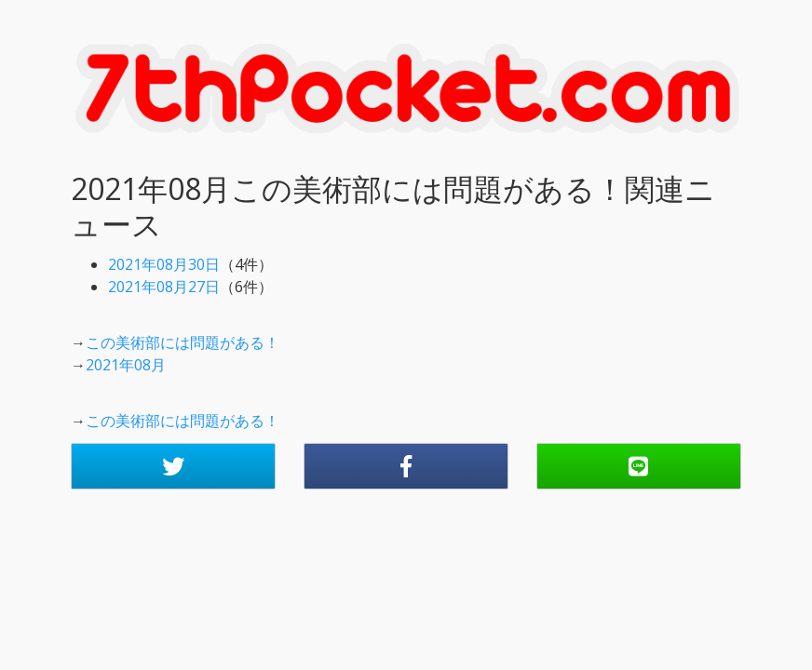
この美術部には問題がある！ (183, 342)
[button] (173, 466)
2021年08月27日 (164, 287)
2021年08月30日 (164, 264)
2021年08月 (126, 365)
